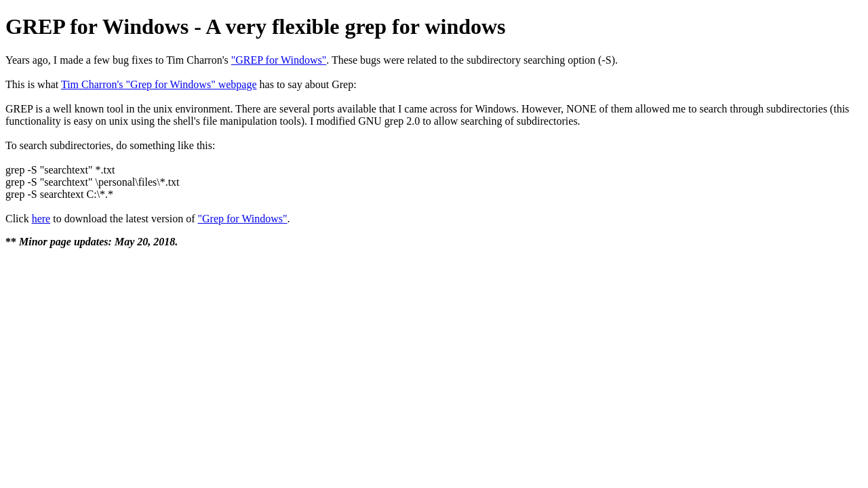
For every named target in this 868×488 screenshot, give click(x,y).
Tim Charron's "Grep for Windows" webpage (159, 84)
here (41, 219)
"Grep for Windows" (243, 219)
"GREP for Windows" (279, 60)
